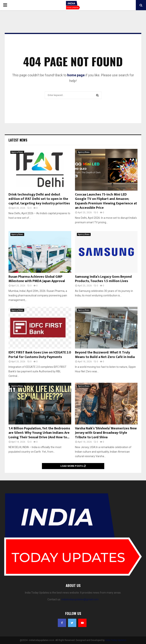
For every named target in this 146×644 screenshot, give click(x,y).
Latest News (18, 140)
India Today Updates (116, 640)
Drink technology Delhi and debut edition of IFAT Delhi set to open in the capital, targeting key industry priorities (39, 199)
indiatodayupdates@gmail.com (80, 599)
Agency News (17, 152)
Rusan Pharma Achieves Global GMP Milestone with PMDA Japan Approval (37, 279)
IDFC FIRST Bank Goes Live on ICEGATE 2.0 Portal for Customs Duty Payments (40, 355)
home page (76, 75)
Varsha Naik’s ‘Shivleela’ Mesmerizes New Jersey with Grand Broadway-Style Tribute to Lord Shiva (106, 433)
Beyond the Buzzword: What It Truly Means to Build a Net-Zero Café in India (105, 355)
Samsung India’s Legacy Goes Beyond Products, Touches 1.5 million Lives (103, 279)
